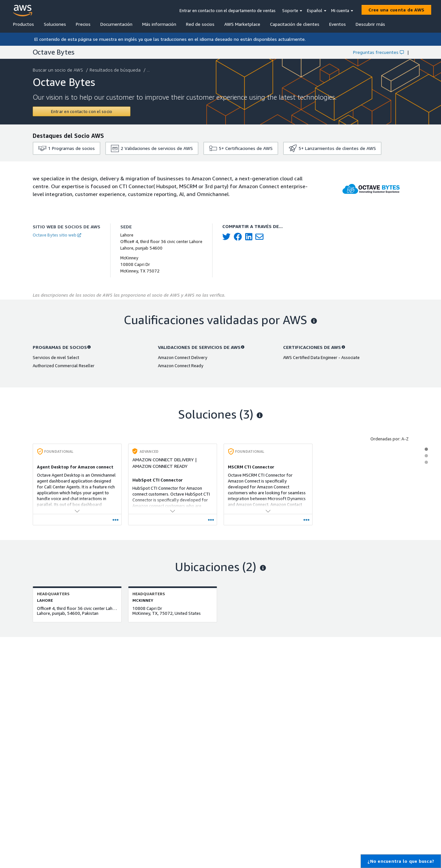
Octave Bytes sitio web (57, 235)
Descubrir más (370, 24)
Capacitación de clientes (295, 24)
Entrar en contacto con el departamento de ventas (228, 10)
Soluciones (55, 24)
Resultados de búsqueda (116, 70)
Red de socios (200, 24)
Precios (83, 24)
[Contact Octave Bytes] (82, 111)
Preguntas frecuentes (378, 52)
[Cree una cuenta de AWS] (397, 10)
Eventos (338, 24)
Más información (159, 24)
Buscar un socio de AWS (59, 70)
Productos (24, 24)
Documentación (116, 24)
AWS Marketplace (242, 24)
